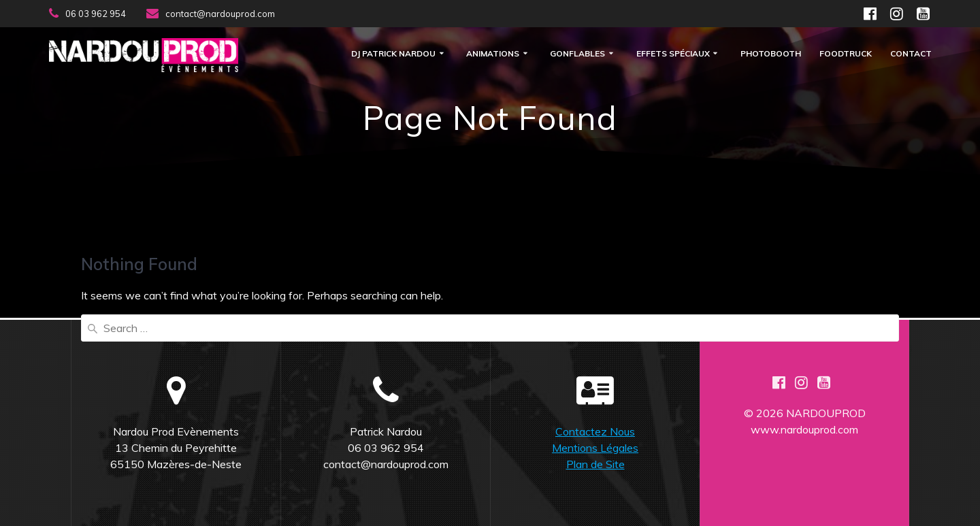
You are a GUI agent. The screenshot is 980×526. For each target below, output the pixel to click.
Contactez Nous (595, 431)
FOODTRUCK (846, 54)
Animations (493, 54)
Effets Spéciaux (673, 54)
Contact (911, 54)
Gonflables (577, 54)
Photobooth (771, 54)
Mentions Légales (595, 448)
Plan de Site (595, 464)
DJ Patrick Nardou (393, 54)
